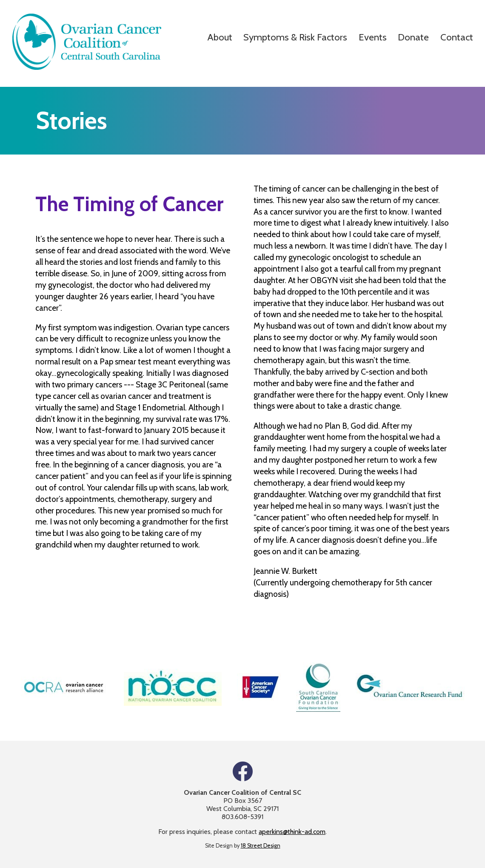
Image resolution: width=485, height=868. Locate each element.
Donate (413, 37)
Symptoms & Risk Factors (295, 37)
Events (373, 37)
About (220, 37)
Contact (457, 37)
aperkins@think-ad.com (292, 832)
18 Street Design (261, 846)
